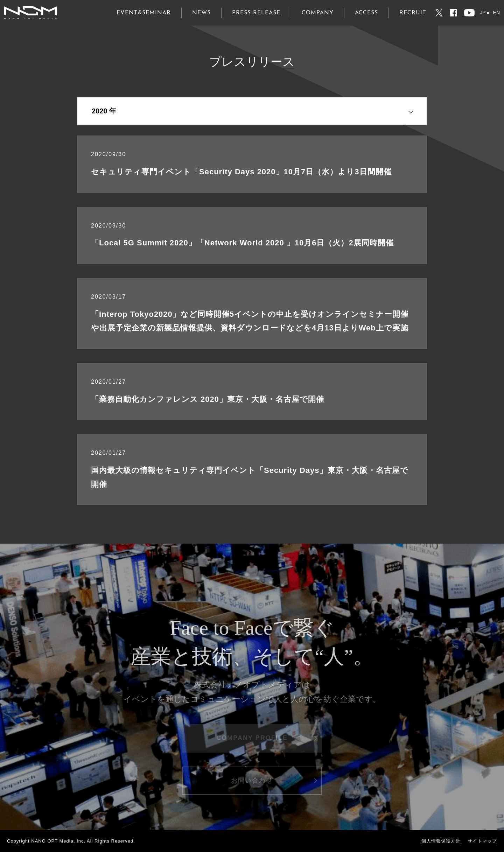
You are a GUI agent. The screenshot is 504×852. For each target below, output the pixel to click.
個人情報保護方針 (441, 841)
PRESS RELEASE (256, 13)
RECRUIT (413, 13)
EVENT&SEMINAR (144, 13)
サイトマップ (482, 841)
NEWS (201, 13)
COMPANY (318, 13)
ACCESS (366, 13)
